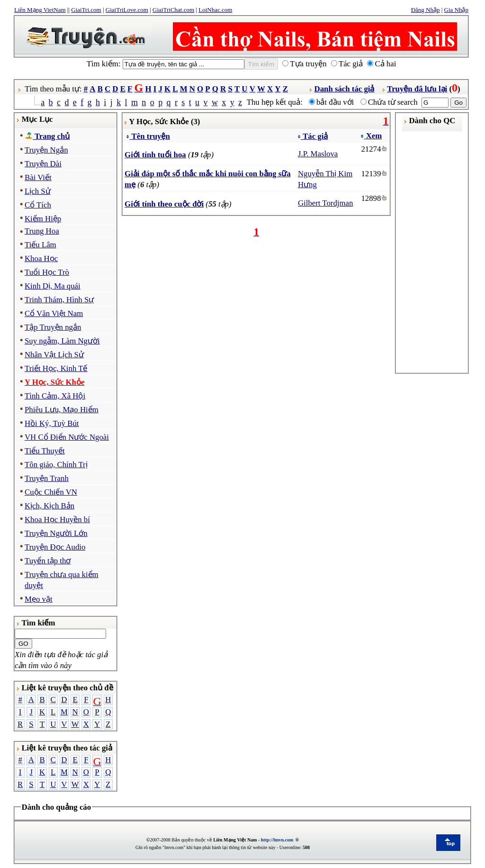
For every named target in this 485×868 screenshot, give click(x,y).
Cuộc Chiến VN (51, 492)
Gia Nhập (456, 10)
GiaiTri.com (86, 10)
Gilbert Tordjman (325, 203)
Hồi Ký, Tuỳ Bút (52, 423)
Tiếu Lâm (40, 245)
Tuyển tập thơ (48, 561)
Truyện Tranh (47, 478)
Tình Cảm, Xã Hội (55, 396)
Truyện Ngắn (46, 150)
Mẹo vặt (39, 599)
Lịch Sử (38, 191)
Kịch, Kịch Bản (49, 506)
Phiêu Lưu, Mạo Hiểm (62, 410)
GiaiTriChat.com (173, 10)
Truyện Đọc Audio (55, 547)
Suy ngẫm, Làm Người (62, 341)
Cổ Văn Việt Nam (54, 313)
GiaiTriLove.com (127, 10)
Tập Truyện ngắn (53, 327)
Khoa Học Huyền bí (57, 520)
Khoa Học (41, 258)
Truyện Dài (43, 164)
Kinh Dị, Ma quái (53, 286)
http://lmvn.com (277, 840)
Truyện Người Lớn (56, 533)
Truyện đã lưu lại (417, 89)
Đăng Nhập (426, 10)
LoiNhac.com (215, 10)
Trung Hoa (42, 231)
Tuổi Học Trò (47, 272)
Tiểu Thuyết (45, 451)
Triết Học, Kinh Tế (56, 368)
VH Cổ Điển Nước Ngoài (67, 437)
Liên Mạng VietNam (40, 10)
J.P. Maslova (318, 154)
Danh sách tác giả (345, 89)
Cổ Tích (38, 205)
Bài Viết (38, 177)
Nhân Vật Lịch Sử (54, 355)
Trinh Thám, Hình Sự (59, 300)
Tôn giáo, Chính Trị (56, 465)
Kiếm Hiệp (43, 219)
